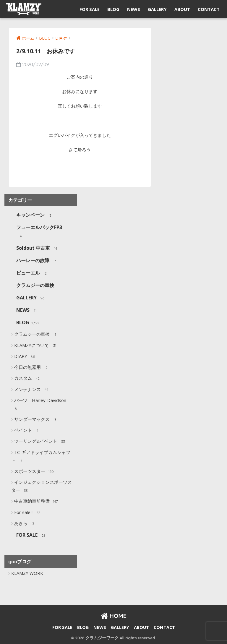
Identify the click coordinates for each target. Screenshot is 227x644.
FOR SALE (90, 9)
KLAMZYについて (36, 345)
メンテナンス (32, 390)
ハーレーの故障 (37, 261)
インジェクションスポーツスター (42, 487)
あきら (25, 524)
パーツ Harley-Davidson (39, 405)
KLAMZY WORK (27, 573)
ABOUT (182, 9)
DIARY (25, 357)
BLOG (113, 9)
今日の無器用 (32, 368)
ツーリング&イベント (40, 442)
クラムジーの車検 (40, 286)
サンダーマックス (37, 420)
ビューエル (33, 273)
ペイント (28, 431)
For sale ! (28, 513)
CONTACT (209, 9)
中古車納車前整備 (37, 502)
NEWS (134, 9)
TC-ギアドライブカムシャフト (41, 457)
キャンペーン (35, 215)
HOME (113, 616)
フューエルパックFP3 (39, 232)
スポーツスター (34, 472)
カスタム (28, 379)
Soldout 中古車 (38, 248)
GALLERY (157, 9)
